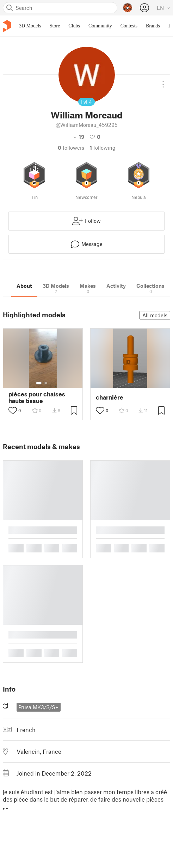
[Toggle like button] (13, 410)
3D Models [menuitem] (30, 26)
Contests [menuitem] (129, 26)
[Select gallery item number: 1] (39, 383)
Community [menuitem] (100, 26)
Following (103, 148)
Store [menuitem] (55, 26)
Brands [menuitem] (153, 26)
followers (71, 148)
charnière (110, 397)
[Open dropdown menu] (163, 82)
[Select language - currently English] (163, 8)
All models (155, 315)
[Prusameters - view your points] (128, 8)
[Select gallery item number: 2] (46, 383)
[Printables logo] (7, 26)
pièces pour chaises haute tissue (37, 397)
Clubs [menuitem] (74, 26)
